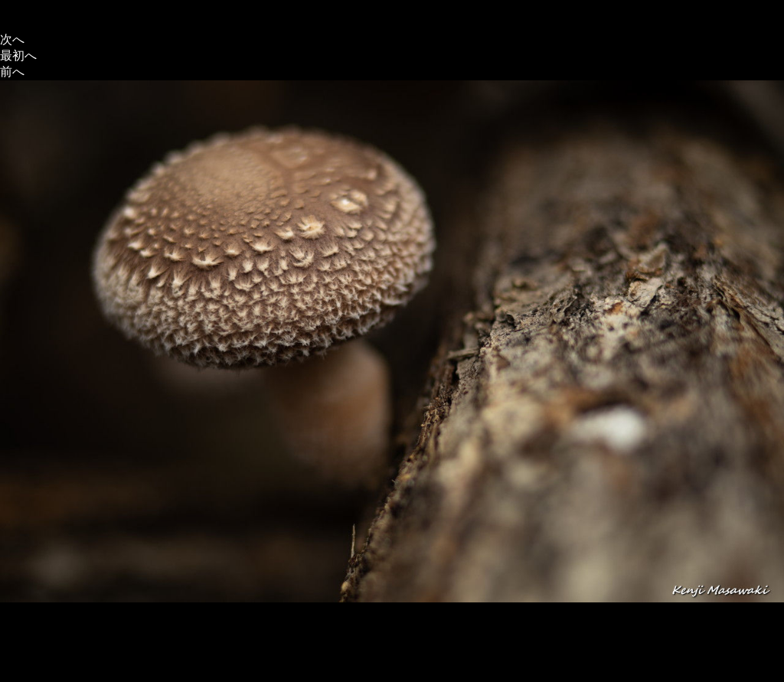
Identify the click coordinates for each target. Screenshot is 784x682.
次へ (12, 39)
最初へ (18, 55)
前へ (12, 72)
